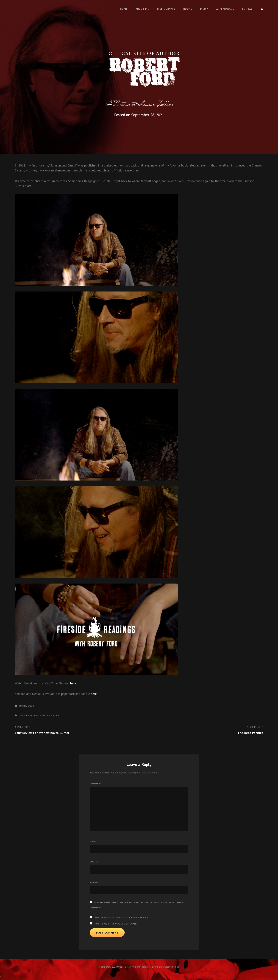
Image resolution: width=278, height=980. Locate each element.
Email (94, 862)
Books (188, 9)
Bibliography (166, 9)
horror (29, 716)
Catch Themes (172, 967)
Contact (248, 9)
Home (124, 9)
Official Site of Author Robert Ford (134, 967)
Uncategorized (27, 706)
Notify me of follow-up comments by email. (123, 917)
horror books (39, 716)
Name (94, 841)
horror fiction (53, 716)
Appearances (225, 9)
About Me (142, 9)
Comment (96, 783)
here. (73, 683)
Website (95, 882)
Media (204, 9)
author (22, 716)
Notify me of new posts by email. (116, 924)
